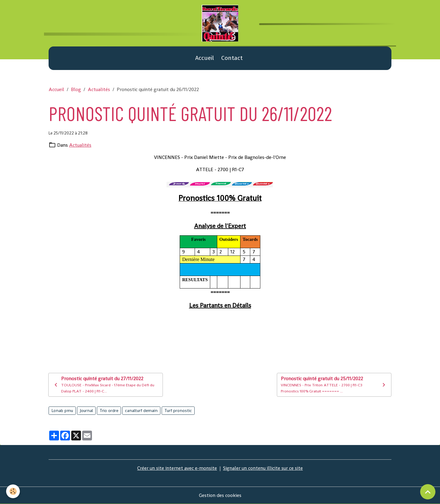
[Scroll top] (428, 492)
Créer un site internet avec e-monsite (177, 468)
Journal (86, 410)
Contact (232, 58)
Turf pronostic (178, 410)
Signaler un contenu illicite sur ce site (263, 468)
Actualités (99, 89)
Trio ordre (109, 410)
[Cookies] (13, 491)
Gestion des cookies (220, 495)
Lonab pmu (62, 410)
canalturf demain (141, 410)
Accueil (205, 58)
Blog (76, 89)
